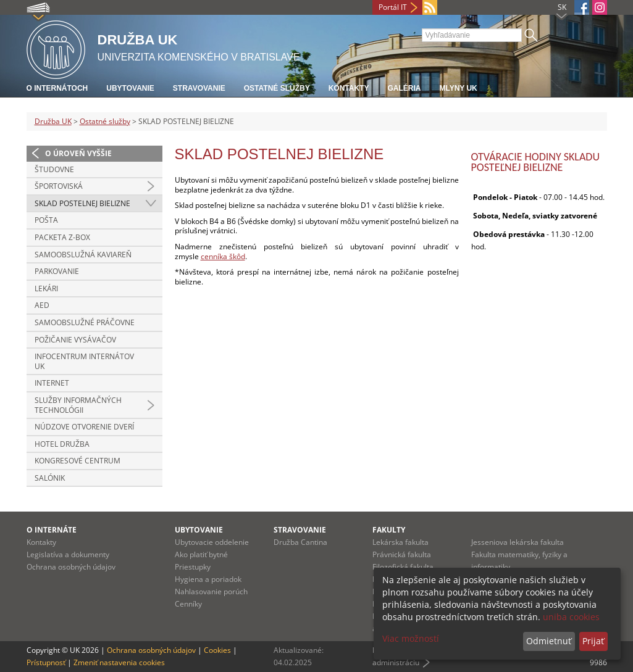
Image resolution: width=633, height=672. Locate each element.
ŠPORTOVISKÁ (59, 186)
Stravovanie (199, 88)
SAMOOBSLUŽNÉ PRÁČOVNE (85, 322)
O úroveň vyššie (78, 153)
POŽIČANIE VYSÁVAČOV (75, 340)
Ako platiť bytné (201, 554)
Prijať (593, 641)
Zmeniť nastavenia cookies (119, 662)
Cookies (217, 650)
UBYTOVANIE (199, 530)
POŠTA (46, 220)
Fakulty (389, 530)
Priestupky (193, 567)
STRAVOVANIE (300, 530)
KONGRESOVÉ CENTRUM (78, 461)
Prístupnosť (46, 662)
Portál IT (393, 7)
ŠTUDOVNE (54, 169)
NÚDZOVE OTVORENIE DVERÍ (84, 427)
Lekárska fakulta (400, 542)
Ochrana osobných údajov (71, 567)
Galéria (404, 88)
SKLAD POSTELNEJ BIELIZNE (82, 203)
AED (42, 305)
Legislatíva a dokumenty (68, 554)
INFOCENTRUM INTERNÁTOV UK (84, 361)
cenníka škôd (223, 256)
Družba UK (53, 121)
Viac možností (411, 638)
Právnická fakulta (402, 554)
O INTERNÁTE (52, 530)
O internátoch (57, 88)
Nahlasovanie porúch (211, 591)
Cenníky (188, 604)
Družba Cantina (300, 542)
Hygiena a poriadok (208, 579)
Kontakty (349, 88)
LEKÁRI (46, 288)
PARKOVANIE (57, 271)
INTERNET (52, 383)
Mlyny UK (458, 88)
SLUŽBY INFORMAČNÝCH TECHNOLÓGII (78, 405)
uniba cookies (571, 617)
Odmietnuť (549, 641)
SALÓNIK (50, 478)
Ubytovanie (130, 88)
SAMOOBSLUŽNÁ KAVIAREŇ (83, 255)
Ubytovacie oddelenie (212, 542)
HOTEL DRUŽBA (62, 444)
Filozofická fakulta (403, 567)
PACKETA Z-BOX (62, 237)
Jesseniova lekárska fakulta (518, 542)
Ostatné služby (277, 88)
